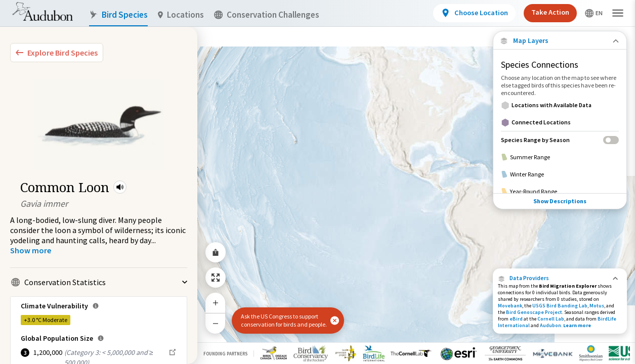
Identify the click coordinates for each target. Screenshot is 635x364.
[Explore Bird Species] (57, 53)
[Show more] (31, 250)
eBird (516, 319)
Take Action (550, 12)
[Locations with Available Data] (560, 105)
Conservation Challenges (267, 15)
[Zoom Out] (216, 323)
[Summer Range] (560, 157)
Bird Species (118, 15)
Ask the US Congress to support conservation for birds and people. (284, 320)
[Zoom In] (216, 303)
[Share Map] (216, 252)
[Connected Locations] (560, 122)
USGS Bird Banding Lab (560, 306)
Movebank (510, 306)
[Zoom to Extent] (216, 278)
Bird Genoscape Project (534, 312)
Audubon (551, 325)
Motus (597, 306)
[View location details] (474, 13)
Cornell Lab (551, 319)
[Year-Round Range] (560, 192)
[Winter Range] (560, 174)
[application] (317, 182)
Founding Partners (225, 354)
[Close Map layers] (560, 41)
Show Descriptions (560, 201)
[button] (120, 187)
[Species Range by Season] (560, 140)
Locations (181, 15)
